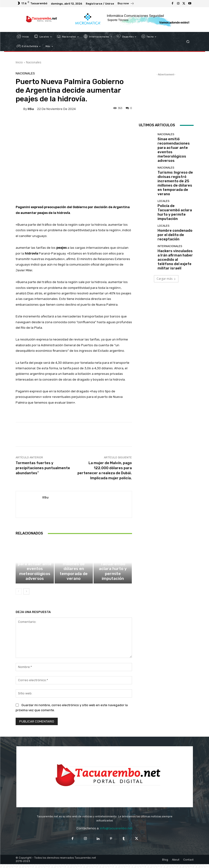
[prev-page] (19, 595)
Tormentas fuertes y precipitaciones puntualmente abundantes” (43, 468)
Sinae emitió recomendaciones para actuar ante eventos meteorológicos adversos (35, 579)
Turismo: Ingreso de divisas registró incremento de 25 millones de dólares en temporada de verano (74, 577)
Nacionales (34, 62)
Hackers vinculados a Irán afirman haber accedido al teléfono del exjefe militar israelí (175, 227)
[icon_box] (126, 4)
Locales (112, 573)
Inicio (19, 62)
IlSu (31, 109)
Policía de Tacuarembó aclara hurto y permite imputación (113, 580)
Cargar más (166, 243)
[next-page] (26, 595)
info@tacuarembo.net (116, 832)
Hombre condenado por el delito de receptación (175, 206)
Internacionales (170, 218)
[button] (188, 42)
